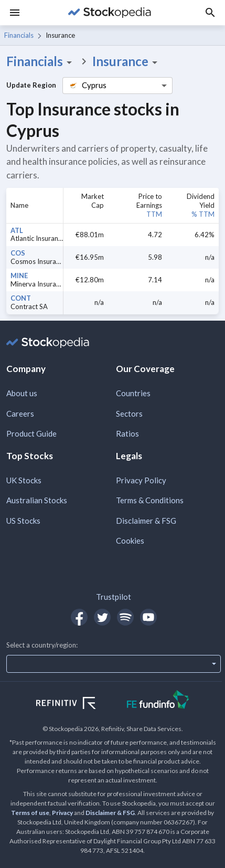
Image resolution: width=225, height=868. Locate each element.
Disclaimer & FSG (146, 521)
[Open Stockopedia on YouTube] (148, 617)
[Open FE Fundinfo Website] (158, 701)
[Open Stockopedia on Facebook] (79, 617)
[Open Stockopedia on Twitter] (102, 617)
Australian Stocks (37, 500)
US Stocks (23, 521)
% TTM (203, 214)
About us (22, 393)
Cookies (130, 541)
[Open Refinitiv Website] (77, 704)
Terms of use (30, 813)
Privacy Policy (141, 480)
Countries (133, 393)
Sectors (129, 414)
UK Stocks (24, 480)
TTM (154, 214)
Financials (19, 35)
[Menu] (15, 13)
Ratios (127, 433)
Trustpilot (114, 597)
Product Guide (31, 433)
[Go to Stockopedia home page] (109, 13)
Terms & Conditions (150, 500)
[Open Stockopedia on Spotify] (125, 617)
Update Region (31, 85)
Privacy (62, 813)
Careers (20, 414)
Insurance (127, 61)
